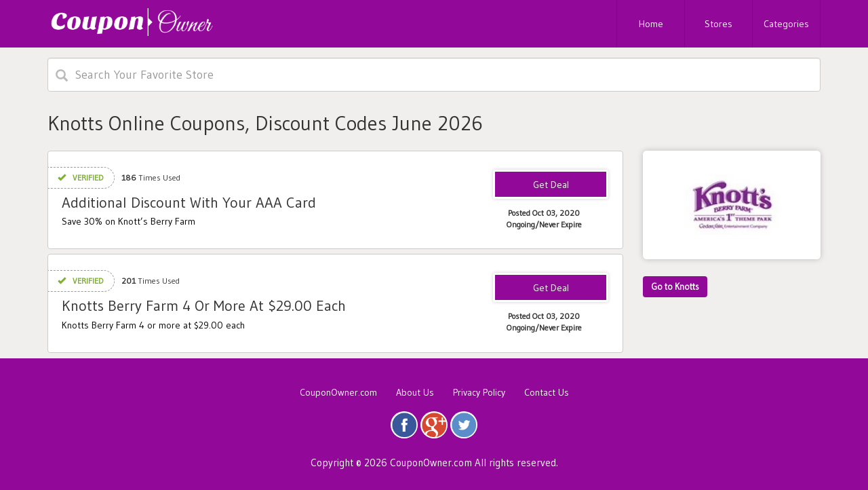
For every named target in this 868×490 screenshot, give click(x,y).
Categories (786, 24)
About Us (415, 392)
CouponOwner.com (338, 392)
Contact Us (547, 392)
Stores (718, 24)
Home (651, 24)
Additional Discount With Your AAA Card (189, 203)
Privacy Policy (479, 392)
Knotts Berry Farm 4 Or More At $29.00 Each (204, 306)
